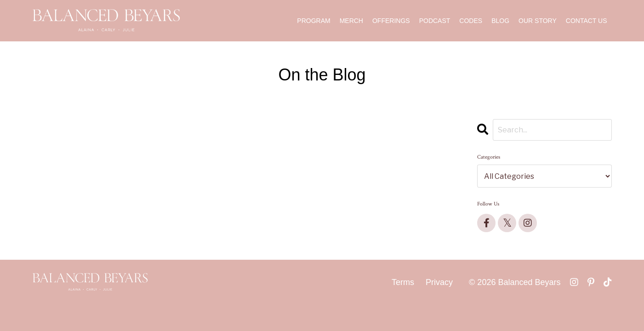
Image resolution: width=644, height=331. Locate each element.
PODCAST (435, 21)
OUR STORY (538, 21)
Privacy (439, 282)
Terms (403, 282)
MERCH (351, 21)
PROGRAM (313, 21)
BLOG (500, 21)
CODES (471, 21)
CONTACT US (587, 21)
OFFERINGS (391, 21)
